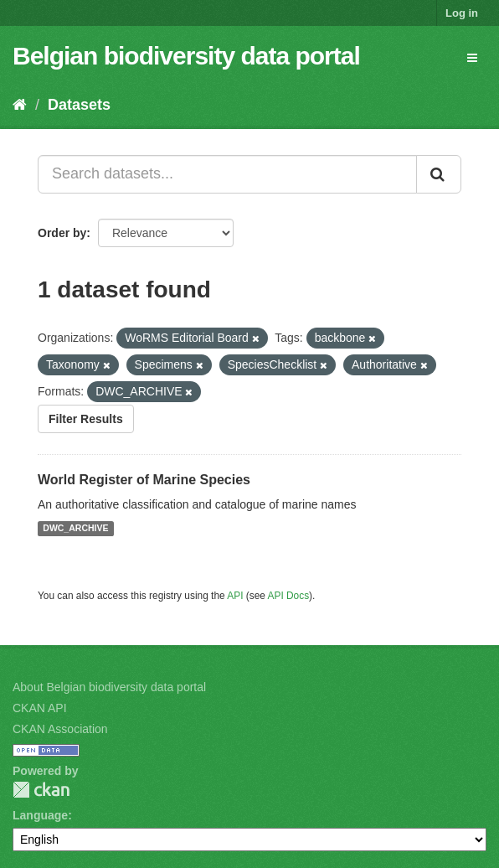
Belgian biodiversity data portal (186, 56)
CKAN (41, 790)
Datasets (79, 105)
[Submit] (439, 174)
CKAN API (40, 708)
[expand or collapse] (472, 58)
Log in (462, 13)
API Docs (289, 596)
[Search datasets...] (227, 174)
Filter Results (86, 419)
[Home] (20, 105)
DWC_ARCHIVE (75, 529)
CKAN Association (60, 729)
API (235, 596)
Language (40, 815)
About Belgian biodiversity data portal (109, 687)
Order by (62, 233)
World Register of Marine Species (144, 480)
